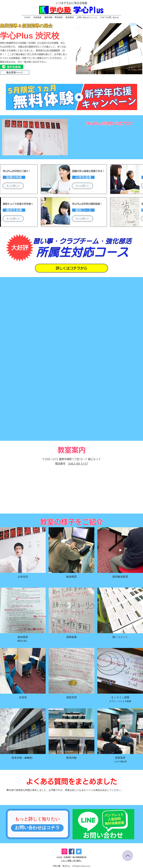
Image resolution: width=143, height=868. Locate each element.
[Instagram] (64, 851)
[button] (54, 17)
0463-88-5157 (78, 464)
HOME (59, 857)
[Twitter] (79, 851)
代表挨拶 (67, 857)
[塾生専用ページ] (15, 72)
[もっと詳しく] (13, 186)
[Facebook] (72, 851)
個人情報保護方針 (80, 857)
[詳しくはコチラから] (71, 268)
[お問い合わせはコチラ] (37, 828)
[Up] (128, 856)
